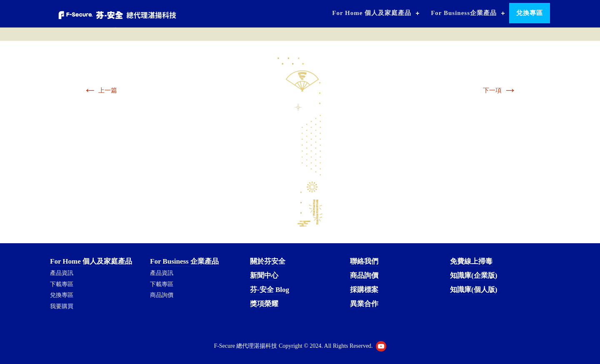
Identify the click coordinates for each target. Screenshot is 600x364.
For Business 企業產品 (184, 261)
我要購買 (62, 306)
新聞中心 (264, 275)
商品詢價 (162, 295)
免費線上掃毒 (471, 261)
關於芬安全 (268, 261)
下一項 (500, 90)
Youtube (381, 346)
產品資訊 (62, 273)
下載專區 (62, 284)
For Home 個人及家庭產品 (372, 13)
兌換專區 (530, 13)
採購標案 (364, 290)
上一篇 (100, 90)
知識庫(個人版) (474, 290)
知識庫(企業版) (474, 275)
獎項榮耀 (264, 304)
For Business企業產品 (464, 13)
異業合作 (364, 304)
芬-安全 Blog (270, 290)
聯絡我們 (364, 261)
